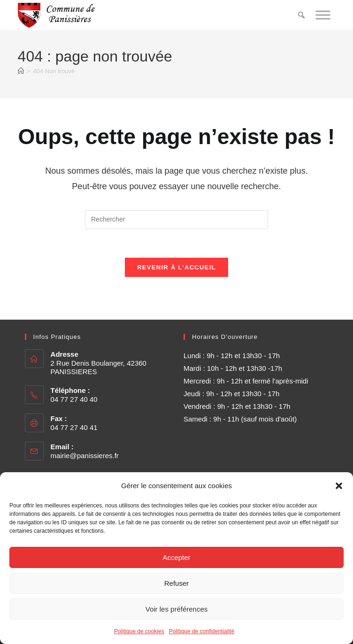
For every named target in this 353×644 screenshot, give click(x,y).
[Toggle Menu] (323, 15)
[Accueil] (21, 71)
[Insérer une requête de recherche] (176, 220)
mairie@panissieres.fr (85, 456)
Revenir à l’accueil (176, 267)
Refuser (177, 583)
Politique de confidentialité (202, 631)
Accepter (176, 557)
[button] (339, 486)
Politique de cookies (139, 631)
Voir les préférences (177, 609)
